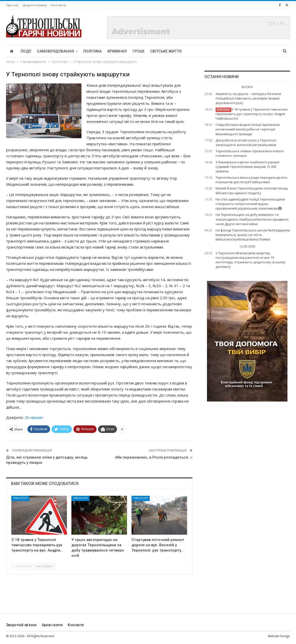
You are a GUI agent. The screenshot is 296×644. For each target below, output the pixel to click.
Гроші (138, 51)
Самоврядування (55, 51)
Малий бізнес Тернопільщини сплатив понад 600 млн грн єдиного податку (251, 190)
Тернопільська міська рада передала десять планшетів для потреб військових (251, 180)
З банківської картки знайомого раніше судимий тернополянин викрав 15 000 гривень (247, 167)
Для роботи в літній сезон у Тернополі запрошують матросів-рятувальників (246, 142)
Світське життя (166, 51)
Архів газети (52, 625)
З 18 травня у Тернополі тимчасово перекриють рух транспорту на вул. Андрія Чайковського (252, 114)
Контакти (58, 5)
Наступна (45, 566)
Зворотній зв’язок (21, 625)
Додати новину (35, 5)
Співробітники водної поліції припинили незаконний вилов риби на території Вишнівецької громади (248, 129)
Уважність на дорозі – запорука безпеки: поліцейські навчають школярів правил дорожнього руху (249, 98)
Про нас (12, 5)
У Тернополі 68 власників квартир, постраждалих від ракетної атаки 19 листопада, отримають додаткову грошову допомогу (250, 260)
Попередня (23, 566)
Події (26, 51)
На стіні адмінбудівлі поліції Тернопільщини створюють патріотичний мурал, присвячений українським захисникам (250, 204)
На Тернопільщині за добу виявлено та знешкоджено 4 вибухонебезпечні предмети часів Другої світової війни (252, 219)
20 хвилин (34, 417)
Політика (92, 51)
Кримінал (117, 51)
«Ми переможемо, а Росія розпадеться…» (153, 457)
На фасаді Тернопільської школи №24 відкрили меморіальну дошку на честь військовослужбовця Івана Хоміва (253, 235)
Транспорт (20, 498)
